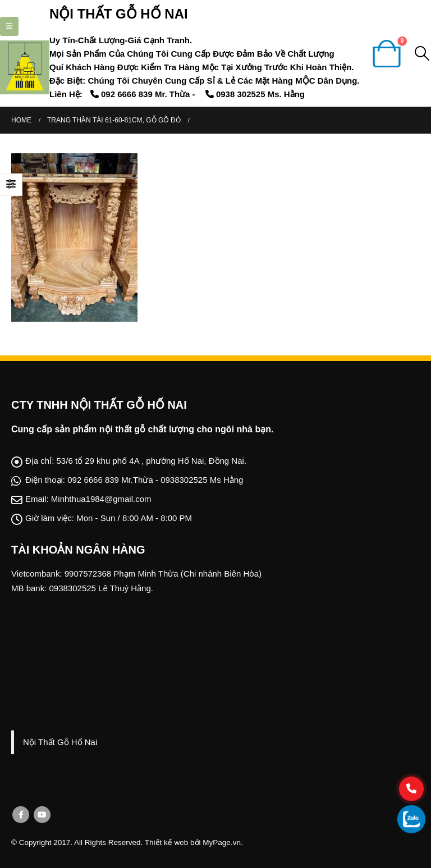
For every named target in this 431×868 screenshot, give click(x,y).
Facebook (21, 815)
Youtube (42, 815)
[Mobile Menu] (9, 26)
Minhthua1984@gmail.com (101, 499)
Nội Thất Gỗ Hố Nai (60, 742)
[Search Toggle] (422, 53)
